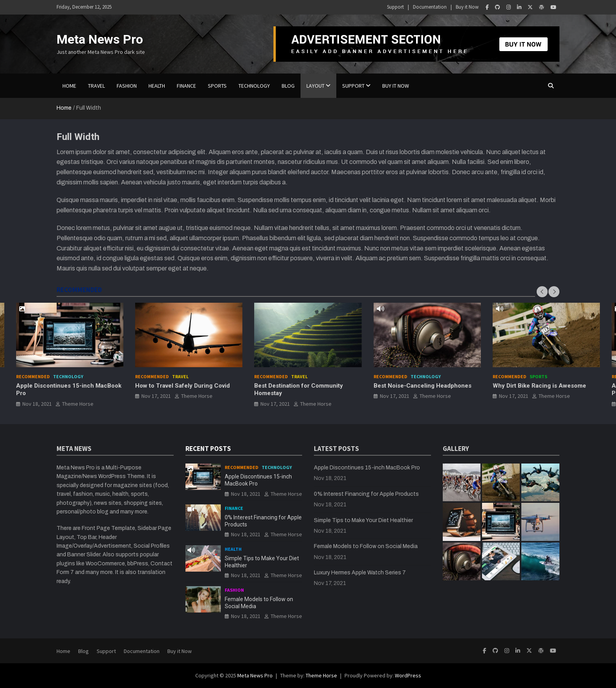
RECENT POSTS (208, 449)
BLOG (288, 86)
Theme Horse (78, 404)
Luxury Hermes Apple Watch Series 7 (360, 573)
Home (69, 86)
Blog (83, 651)
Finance (186, 86)
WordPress (408, 675)
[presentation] (542, 292)
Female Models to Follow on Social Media (366, 546)
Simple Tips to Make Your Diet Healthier (363, 520)
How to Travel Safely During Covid (182, 386)
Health (157, 86)
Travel (96, 86)
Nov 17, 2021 (156, 396)
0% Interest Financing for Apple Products (366, 494)
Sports (217, 86)
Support (395, 7)
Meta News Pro (100, 39)
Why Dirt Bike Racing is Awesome (539, 386)
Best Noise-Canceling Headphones (423, 386)
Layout (315, 86)
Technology (254, 86)
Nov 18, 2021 (37, 404)
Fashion (127, 86)
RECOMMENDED (79, 290)
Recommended (33, 376)
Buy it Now (467, 7)
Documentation (430, 7)
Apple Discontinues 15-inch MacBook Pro (367, 468)
